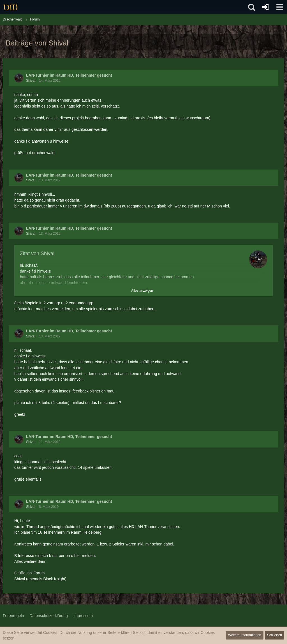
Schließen (275, 635)
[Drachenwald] (11, 7)
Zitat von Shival (37, 254)
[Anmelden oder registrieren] (266, 7)
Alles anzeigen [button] (142, 291)
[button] (280, 7)
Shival (31, 81)
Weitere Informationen (245, 635)
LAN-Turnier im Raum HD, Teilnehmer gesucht (69, 75)
